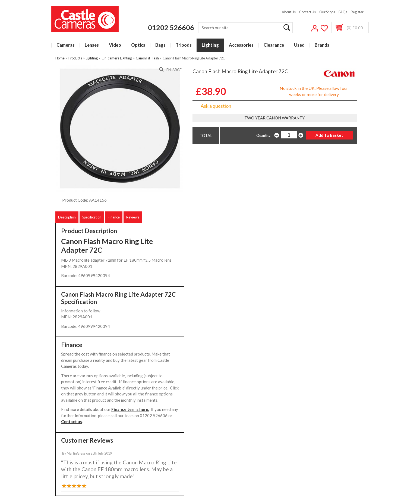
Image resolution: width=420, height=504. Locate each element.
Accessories (241, 45)
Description (67, 217)
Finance (114, 217)
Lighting (210, 45)
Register (357, 12)
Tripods (184, 45)
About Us (289, 12)
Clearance (274, 45)
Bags (160, 45)
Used (299, 45)
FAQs (343, 12)
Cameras (66, 45)
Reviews (133, 217)
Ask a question (216, 106)
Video (115, 45)
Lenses (92, 45)
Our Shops (327, 12)
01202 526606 (171, 27)
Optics (138, 45)
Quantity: (264, 135)
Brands (322, 45)
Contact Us (307, 12)
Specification (92, 217)
